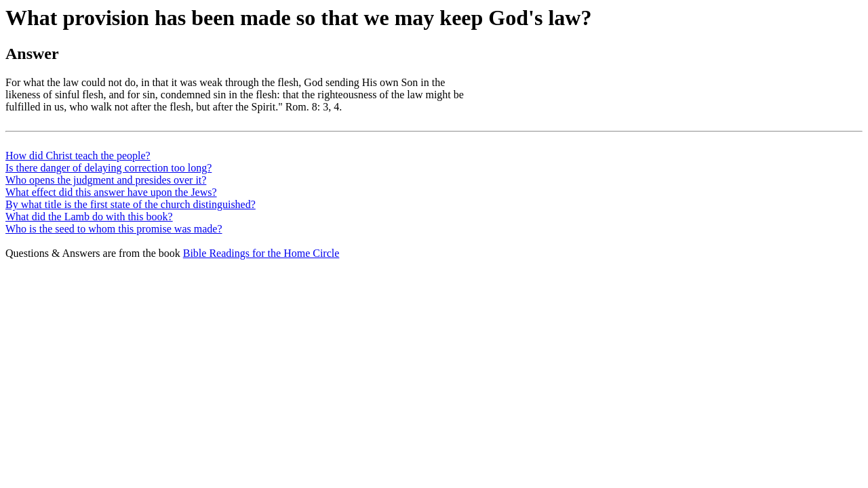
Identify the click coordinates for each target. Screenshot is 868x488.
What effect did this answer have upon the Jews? (111, 192)
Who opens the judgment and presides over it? (106, 180)
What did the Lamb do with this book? (89, 217)
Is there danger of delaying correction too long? (108, 168)
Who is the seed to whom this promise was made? (114, 229)
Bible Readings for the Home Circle (261, 253)
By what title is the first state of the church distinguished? (131, 204)
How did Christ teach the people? (78, 156)
